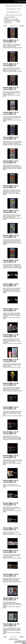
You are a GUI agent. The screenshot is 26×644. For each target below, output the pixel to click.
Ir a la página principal (18, 1)
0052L (11, 40)
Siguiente (22, 26)
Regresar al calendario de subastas (22, 1)
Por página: (6, 23)
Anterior (5, 26)
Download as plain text (14, 639)
